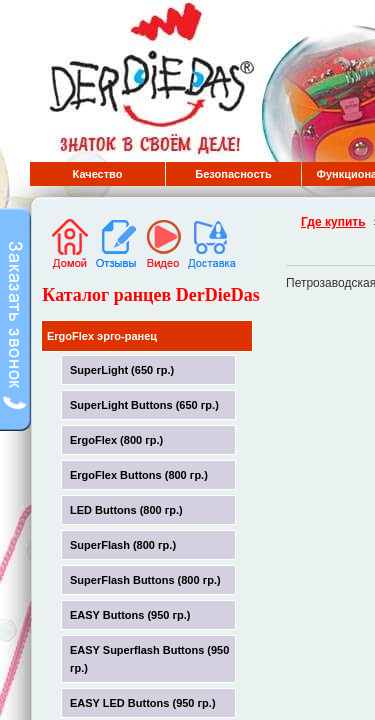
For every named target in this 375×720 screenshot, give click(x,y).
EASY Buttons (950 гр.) (130, 615)
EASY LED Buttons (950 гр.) (143, 703)
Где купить (333, 222)
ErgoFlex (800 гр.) (116, 440)
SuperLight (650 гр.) (122, 370)
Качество (98, 174)
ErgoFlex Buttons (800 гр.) (139, 475)
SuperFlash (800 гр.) (123, 545)
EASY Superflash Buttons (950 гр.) (149, 659)
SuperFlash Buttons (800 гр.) (145, 580)
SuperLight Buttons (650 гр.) (144, 405)
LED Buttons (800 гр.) (126, 510)
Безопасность (233, 174)
